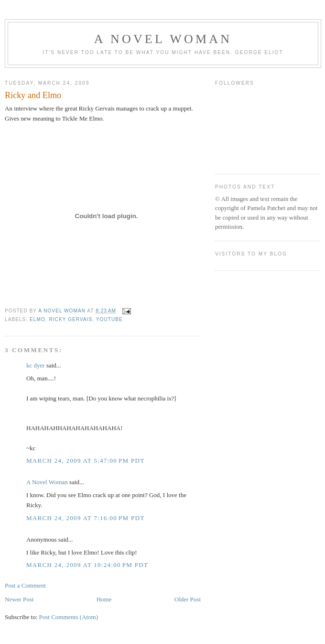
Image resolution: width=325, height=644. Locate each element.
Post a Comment (25, 585)
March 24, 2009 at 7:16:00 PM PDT (85, 518)
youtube (109, 319)
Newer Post (19, 599)
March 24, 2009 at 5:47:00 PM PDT (85, 461)
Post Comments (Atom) (69, 617)
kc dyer (36, 365)
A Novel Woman (163, 39)
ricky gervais (70, 319)
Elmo (38, 319)
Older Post (188, 599)
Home (104, 599)
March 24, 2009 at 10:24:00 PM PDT (87, 565)
